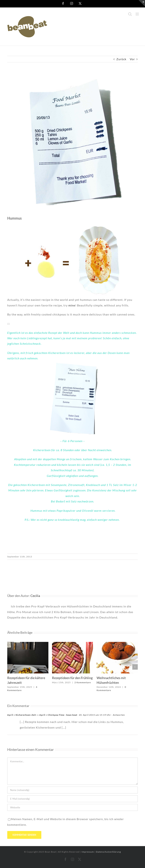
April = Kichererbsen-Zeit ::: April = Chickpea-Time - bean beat (42, 715)
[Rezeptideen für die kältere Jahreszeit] (28, 644)
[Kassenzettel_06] (72, 142)
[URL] (72, 807)
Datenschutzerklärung (108, 852)
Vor (132, 59)
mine (72, 305)
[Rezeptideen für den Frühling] (73, 644)
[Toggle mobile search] (130, 14)
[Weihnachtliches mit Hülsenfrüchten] (117, 644)
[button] (10, 667)
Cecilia (35, 596)
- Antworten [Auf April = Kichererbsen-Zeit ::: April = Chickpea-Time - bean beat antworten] (118, 715)
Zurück (121, 59)
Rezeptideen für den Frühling (72, 678)
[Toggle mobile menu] (138, 14)
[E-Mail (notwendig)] (72, 799)
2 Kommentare (83, 682)
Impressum (88, 852)
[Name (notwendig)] (72, 790)
